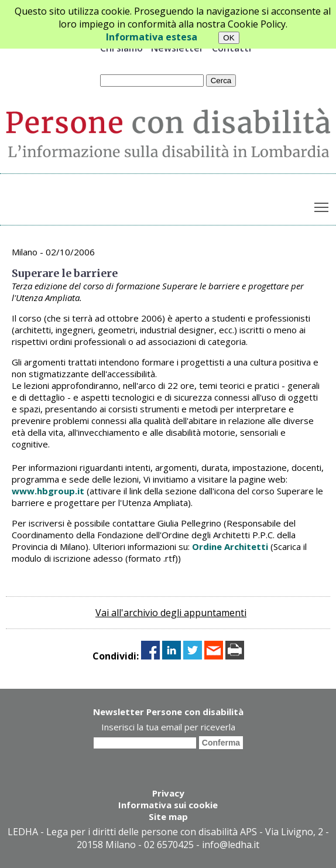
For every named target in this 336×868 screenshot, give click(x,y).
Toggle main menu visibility (322, 204)
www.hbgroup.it (48, 491)
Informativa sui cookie (168, 805)
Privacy (168, 793)
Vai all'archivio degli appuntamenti (171, 613)
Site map (168, 816)
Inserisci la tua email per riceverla (168, 727)
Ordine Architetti (230, 546)
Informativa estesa (152, 37)
